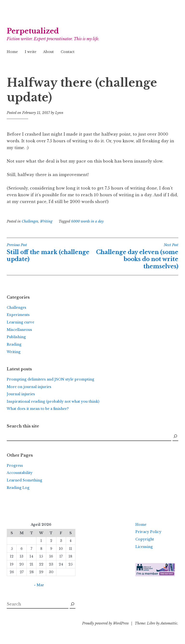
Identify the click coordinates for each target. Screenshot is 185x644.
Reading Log (18, 488)
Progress (15, 466)
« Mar (39, 585)
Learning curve (20, 322)
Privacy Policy (148, 532)
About (48, 52)
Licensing (144, 547)
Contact (68, 52)
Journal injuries (21, 394)
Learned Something (24, 480)
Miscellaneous (19, 330)
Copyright (145, 539)
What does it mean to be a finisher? (38, 409)
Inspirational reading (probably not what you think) (53, 401)
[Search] (175, 437)
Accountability (20, 473)
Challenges (30, 221)
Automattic (169, 623)
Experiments (18, 315)
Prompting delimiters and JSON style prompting (50, 379)
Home (12, 52)
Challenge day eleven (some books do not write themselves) (135, 256)
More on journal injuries (29, 387)
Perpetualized (33, 31)
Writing (46, 221)
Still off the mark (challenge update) (50, 253)
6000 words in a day (87, 221)
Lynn (59, 113)
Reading (14, 344)
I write (31, 52)
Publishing (16, 337)
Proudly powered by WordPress (105, 623)
